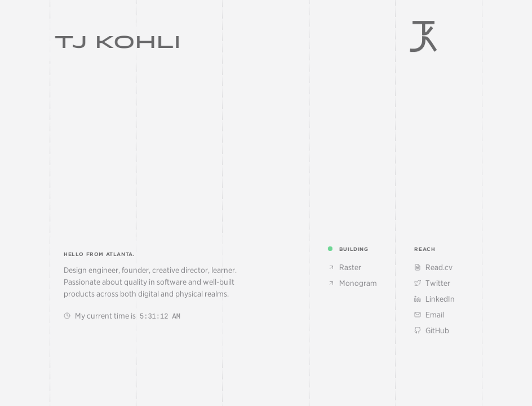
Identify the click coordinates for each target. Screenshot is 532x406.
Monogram (359, 283)
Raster (351, 267)
